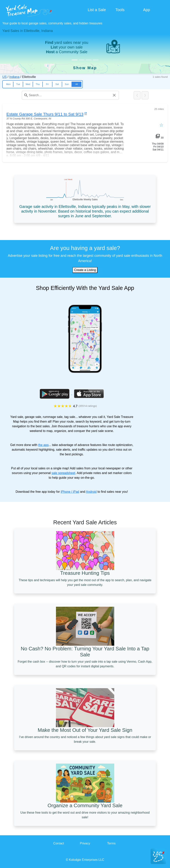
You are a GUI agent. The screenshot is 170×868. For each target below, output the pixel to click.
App (146, 10)
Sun (67, 84)
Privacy (85, 843)
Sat (57, 84)
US (4, 77)
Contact (59, 843)
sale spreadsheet (63, 473)
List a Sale (97, 10)
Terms (112, 843)
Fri (47, 84)
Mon (8, 84)
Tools (120, 10)
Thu (38, 84)
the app (43, 445)
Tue (18, 84)
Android (91, 492)
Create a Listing (85, 270)
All (77, 84)
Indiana (14, 77)
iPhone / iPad (70, 492)
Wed (28, 84)
